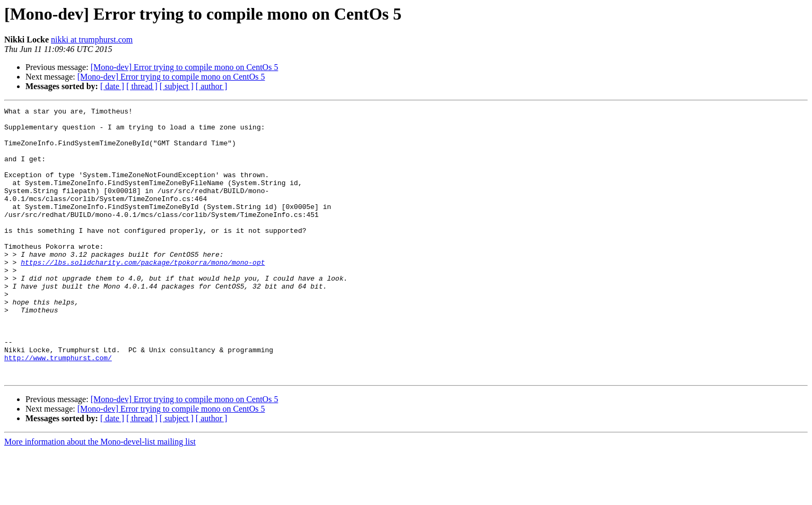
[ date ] (112, 86)
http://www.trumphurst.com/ (58, 408)
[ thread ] (142, 86)
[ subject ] (177, 86)
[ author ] (212, 86)
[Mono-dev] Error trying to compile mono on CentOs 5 (185, 67)
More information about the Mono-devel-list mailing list (100, 496)
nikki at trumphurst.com (92, 40)
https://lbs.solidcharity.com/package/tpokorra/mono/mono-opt (143, 294)
